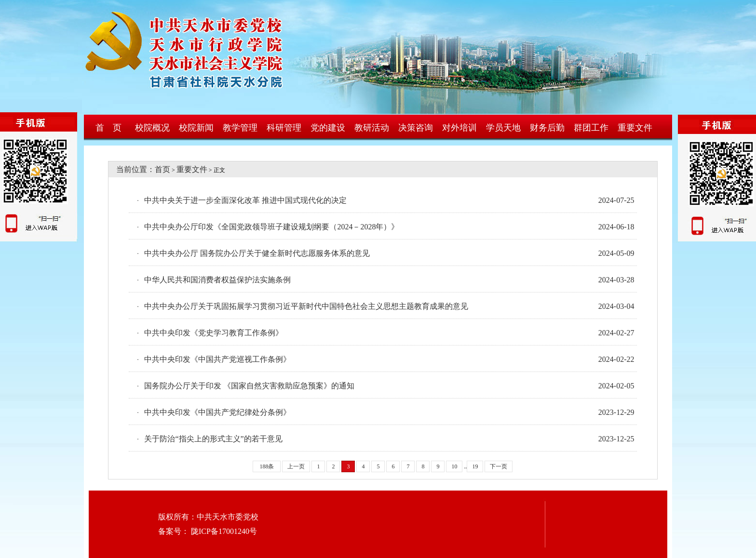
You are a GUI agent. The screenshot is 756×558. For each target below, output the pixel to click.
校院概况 (152, 128)
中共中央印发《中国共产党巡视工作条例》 (217, 359)
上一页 (296, 466)
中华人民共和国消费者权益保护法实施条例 (217, 280)
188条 (267, 466)
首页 (162, 169)
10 (454, 466)
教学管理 (240, 128)
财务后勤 (547, 128)
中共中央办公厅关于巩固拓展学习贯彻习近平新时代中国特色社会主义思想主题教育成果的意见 (306, 306)
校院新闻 (196, 128)
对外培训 (459, 128)
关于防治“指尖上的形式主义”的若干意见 (213, 439)
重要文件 (635, 128)
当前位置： (132, 169)
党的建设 (328, 128)
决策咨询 (416, 128)
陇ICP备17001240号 (223, 531)
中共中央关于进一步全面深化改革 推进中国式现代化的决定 (245, 200)
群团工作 (591, 128)
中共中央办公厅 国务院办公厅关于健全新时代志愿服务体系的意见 (257, 253)
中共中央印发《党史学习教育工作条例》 (214, 333)
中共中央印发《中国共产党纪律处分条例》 (217, 412)
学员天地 (503, 128)
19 (475, 466)
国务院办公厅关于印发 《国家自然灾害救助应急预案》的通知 (249, 386)
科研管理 (284, 128)
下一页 (499, 466)
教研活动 (372, 128)
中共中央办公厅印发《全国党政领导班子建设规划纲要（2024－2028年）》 (271, 227)
